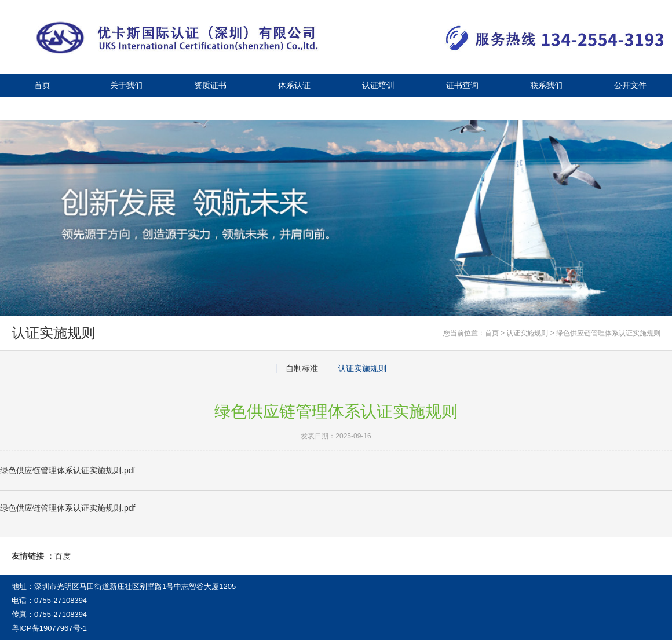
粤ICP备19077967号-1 (49, 628)
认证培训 (378, 85)
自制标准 (302, 368)
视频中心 (126, 108)
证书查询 (462, 85)
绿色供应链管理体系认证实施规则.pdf (67, 508)
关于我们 (126, 85)
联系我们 (546, 85)
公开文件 (630, 85)
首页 (42, 85)
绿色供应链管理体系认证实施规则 (608, 333)
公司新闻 (42, 108)
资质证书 (210, 85)
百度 (63, 556)
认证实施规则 (527, 333)
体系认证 (294, 85)
